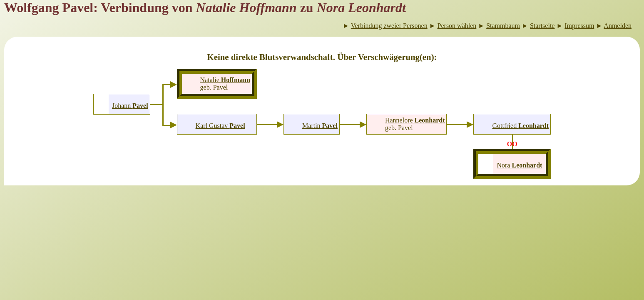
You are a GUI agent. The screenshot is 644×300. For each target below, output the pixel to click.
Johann (130, 106)
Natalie (225, 80)
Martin (320, 126)
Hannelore (415, 120)
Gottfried (520, 126)
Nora (519, 165)
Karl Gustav (220, 126)
